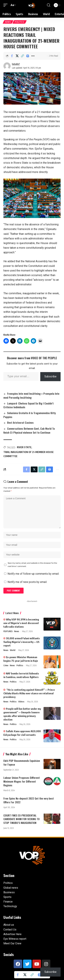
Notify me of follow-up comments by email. (33, 574)
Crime (6, 665)
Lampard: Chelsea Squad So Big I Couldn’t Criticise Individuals (29, 405)
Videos (21, 702)
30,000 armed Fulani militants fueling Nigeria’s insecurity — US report (22, 642)
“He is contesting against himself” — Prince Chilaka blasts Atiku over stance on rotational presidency (29, 693)
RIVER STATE (24, 447)
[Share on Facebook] (12, 56)
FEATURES (8, 631)
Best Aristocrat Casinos (20, 422)
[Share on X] (17, 56)
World (13, 650)
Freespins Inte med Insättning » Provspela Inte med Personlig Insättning (31, 395)
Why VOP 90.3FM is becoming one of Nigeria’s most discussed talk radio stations (21, 623)
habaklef (16, 64)
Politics (20, 22)
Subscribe (50, 376)
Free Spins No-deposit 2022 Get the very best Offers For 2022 (29, 800)
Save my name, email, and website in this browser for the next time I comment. (32, 565)
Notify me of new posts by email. (27, 582)
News (8, 22)
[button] (6, 5)
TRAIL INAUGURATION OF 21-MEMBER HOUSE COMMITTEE (29, 454)
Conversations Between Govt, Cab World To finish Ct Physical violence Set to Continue (29, 430)
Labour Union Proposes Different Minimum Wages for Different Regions (22, 781)
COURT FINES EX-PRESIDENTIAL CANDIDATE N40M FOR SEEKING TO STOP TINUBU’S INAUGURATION (22, 819)
